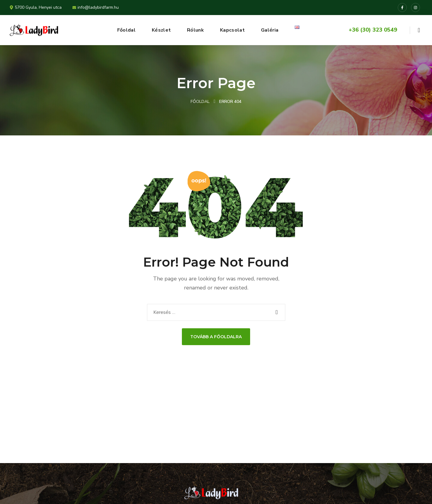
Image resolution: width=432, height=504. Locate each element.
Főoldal (200, 102)
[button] (419, 30)
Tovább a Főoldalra (216, 337)
